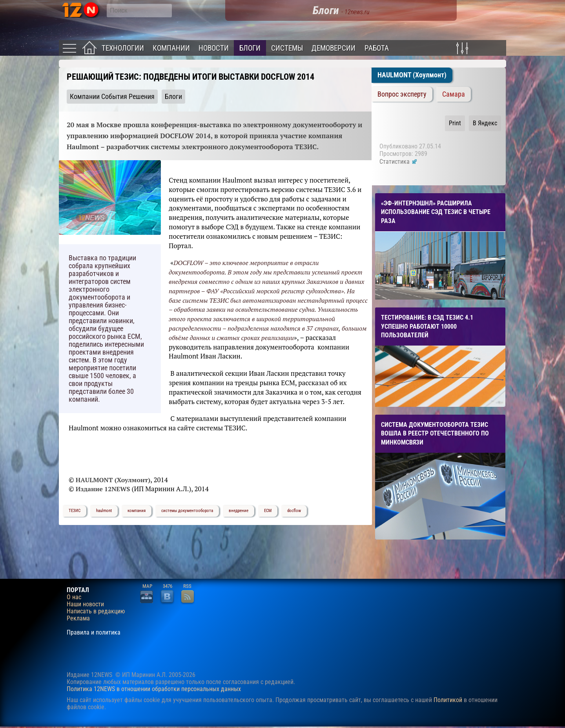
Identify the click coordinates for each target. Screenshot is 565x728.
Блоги (250, 48)
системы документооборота (187, 511)
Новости (214, 48)
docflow (294, 511)
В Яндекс (485, 123)
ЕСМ (268, 511)
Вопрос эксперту (402, 94)
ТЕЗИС (75, 511)
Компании (171, 48)
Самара (454, 94)
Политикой (448, 700)
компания (137, 511)
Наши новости (85, 604)
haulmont (104, 511)
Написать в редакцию (96, 611)
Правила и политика (94, 633)
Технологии (123, 48)
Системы (287, 48)
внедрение (239, 511)
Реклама (78, 618)
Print (455, 123)
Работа (377, 48)
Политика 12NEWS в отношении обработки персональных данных (154, 689)
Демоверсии (334, 48)
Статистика (398, 162)
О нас (74, 597)
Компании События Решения (112, 97)
